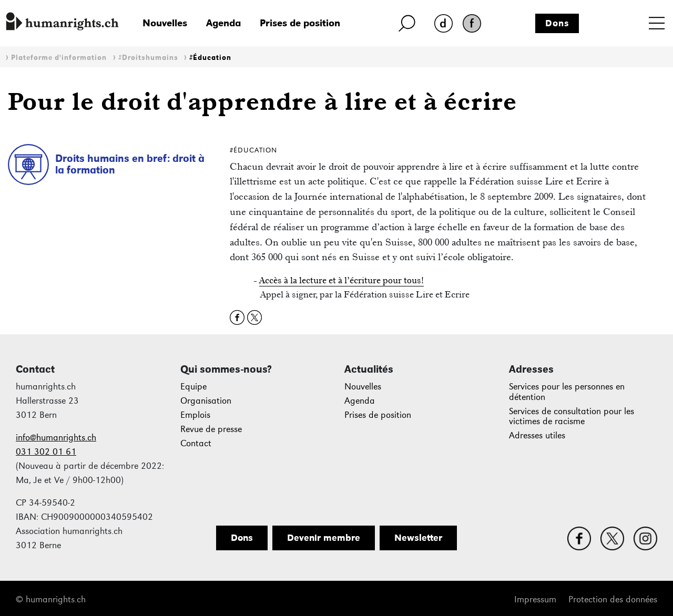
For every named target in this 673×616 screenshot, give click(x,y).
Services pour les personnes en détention (567, 392)
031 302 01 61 (46, 452)
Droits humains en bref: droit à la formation (130, 164)
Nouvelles (165, 23)
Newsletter (418, 538)
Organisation (206, 401)
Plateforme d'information (59, 58)
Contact (196, 443)
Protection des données (613, 599)
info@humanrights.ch (56, 438)
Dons (557, 23)
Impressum (535, 599)
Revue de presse (211, 429)
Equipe (193, 387)
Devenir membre (324, 538)
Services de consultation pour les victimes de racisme (572, 417)
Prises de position (300, 23)
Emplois (195, 415)
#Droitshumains (148, 58)
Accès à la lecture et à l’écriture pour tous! (341, 280)
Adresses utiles (537, 435)
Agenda (223, 23)
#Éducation (210, 58)
